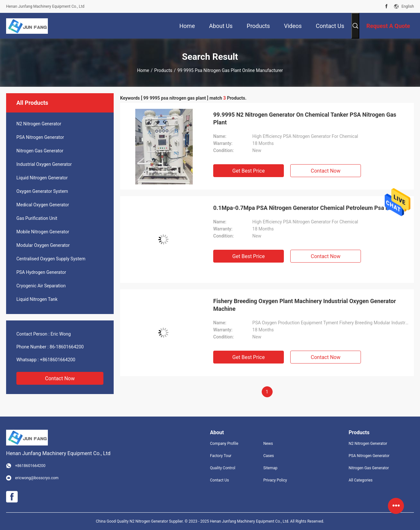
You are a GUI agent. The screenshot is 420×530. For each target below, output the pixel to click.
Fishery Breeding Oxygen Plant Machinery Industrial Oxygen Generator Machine (305, 305)
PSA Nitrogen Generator (40, 137)
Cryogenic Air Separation (41, 286)
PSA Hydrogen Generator (41, 272)
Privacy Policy (275, 480)
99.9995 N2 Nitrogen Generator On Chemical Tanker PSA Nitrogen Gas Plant (305, 118)
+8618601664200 (57, 360)
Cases (269, 456)
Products (163, 70)
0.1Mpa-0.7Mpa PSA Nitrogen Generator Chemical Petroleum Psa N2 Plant (311, 208)
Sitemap (270, 468)
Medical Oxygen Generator (43, 205)
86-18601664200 (67, 347)
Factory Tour (221, 456)
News (268, 444)
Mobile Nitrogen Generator (43, 232)
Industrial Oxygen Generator (44, 164)
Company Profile (224, 444)
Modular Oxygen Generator (43, 245)
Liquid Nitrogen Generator (42, 178)
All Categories (361, 480)
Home (143, 70)
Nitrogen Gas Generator (40, 151)
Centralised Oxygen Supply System (51, 259)
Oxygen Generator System (42, 191)
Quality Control (223, 468)
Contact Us (219, 480)
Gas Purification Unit (37, 218)
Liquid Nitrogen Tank (37, 299)
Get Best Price (249, 171)
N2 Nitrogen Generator (39, 124)
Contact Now (60, 378)
